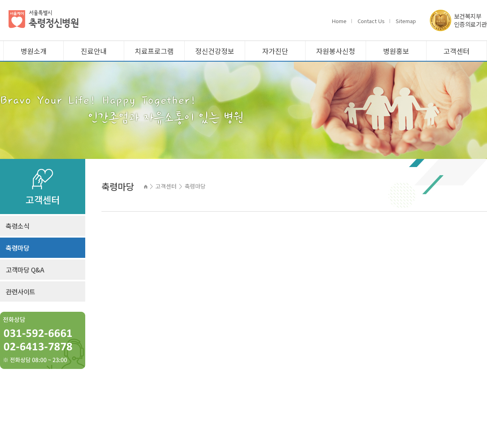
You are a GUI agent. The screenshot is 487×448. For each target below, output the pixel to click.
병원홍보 (396, 51)
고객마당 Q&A (25, 270)
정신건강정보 (215, 51)
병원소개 (34, 51)
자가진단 (275, 51)
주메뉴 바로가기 (0, 0)
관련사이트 (20, 292)
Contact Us (371, 21)
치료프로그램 (154, 51)
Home (339, 21)
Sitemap (406, 21)
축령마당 (17, 248)
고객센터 (457, 51)
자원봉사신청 (336, 51)
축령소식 (17, 226)
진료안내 (94, 51)
